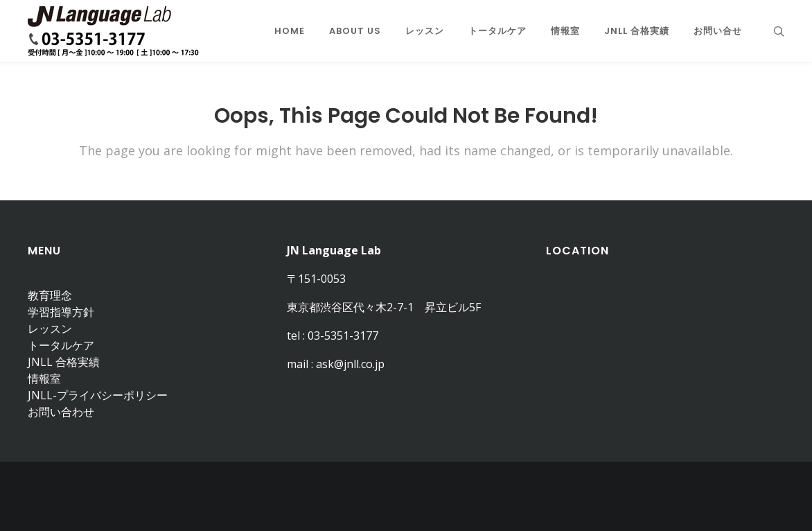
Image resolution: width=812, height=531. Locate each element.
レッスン (50, 329)
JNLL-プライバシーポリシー (98, 395)
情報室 (44, 378)
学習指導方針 (61, 312)
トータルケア (61, 345)
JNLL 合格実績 (64, 362)
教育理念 (50, 295)
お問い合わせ (61, 412)
